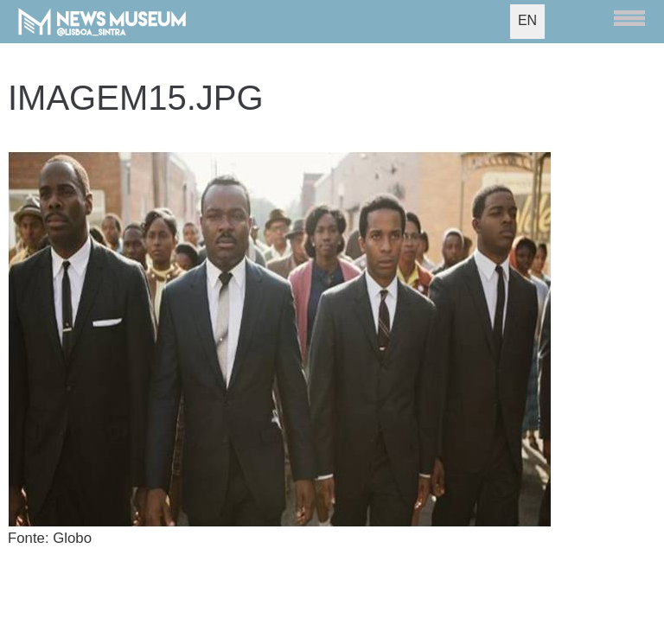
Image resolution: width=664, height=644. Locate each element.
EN (527, 20)
